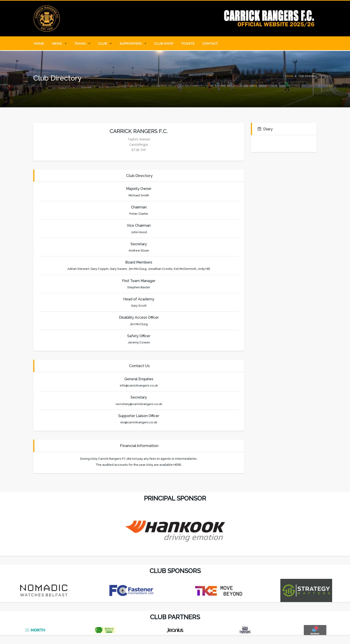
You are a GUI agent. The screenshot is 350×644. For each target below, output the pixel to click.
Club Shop (164, 44)
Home (39, 44)
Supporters (131, 44)
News (57, 44)
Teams (80, 44)
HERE (177, 465)
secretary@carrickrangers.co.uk (139, 404)
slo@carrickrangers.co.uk (139, 422)
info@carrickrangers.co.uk (139, 385)
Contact (210, 44)
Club (103, 44)
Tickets (188, 44)
